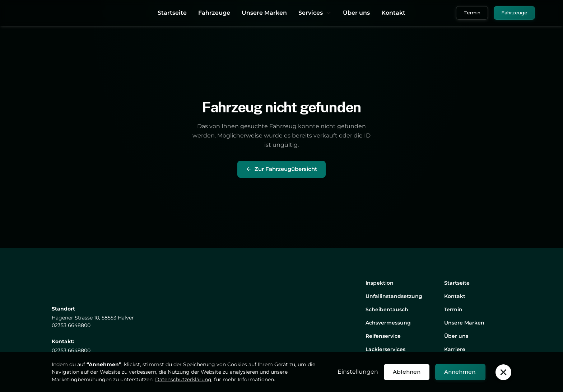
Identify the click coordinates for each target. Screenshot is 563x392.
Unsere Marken (264, 13)
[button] (315, 13)
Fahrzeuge (214, 13)
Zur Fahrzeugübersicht (281, 169)
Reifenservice (383, 336)
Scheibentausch (387, 309)
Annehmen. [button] (460, 372)
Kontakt (393, 13)
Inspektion (380, 283)
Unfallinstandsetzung (394, 296)
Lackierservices (385, 349)
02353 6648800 (71, 350)
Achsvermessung (388, 323)
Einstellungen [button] (358, 372)
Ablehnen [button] (407, 372)
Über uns (356, 13)
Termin (472, 13)
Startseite (172, 13)
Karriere (455, 349)
